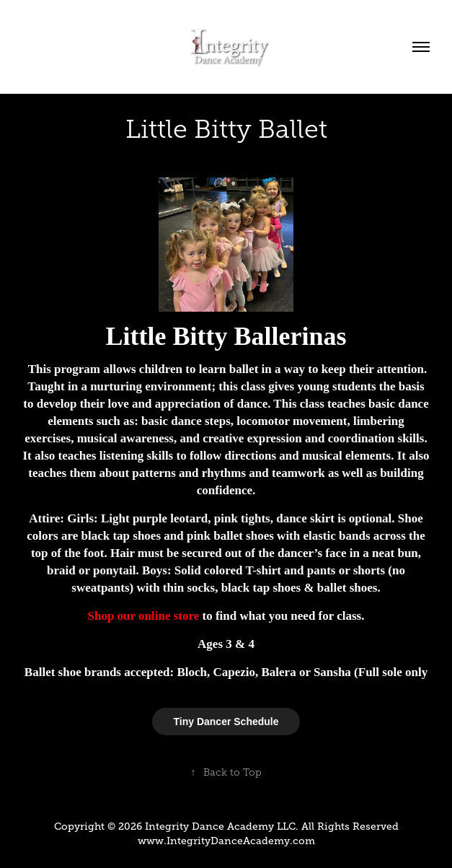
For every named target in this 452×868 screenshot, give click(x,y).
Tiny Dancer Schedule (226, 722)
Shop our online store (144, 616)
